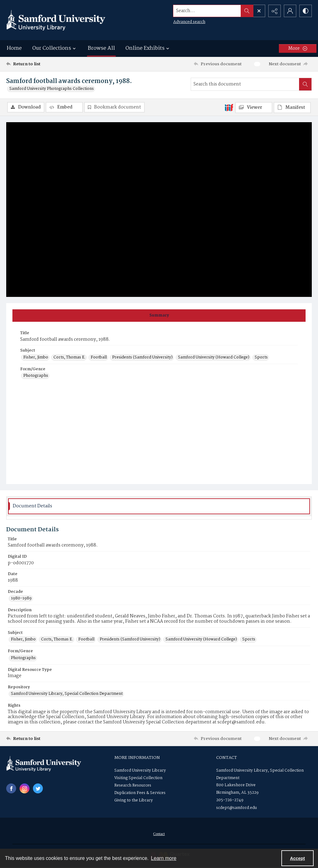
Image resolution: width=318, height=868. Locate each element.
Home (14, 48)
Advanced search (189, 22)
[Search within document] (305, 84)
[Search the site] (207, 11)
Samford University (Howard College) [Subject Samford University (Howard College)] (214, 358)
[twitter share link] (38, 788)
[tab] (159, 316)
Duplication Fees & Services (140, 793)
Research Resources (133, 785)
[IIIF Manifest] (292, 108)
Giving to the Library (134, 800)
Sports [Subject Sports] (261, 358)
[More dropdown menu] (298, 48)
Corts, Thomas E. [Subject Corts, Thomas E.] (69, 358)
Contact (159, 834)
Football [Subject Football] (99, 358)
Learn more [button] (164, 858)
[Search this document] (245, 84)
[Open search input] (259, 11)
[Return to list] (48, 64)
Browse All (101, 48)
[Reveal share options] (275, 11)
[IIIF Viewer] (254, 108)
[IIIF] (229, 107)
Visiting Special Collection (138, 778)
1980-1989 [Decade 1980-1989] (21, 598)
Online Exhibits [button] (148, 48)
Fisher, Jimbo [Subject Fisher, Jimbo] (36, 358)
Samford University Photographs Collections (52, 89)
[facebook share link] (11, 788)
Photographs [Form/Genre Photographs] (36, 376)
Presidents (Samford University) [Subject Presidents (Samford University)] (142, 358)
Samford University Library (140, 771)
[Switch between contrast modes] (306, 11)
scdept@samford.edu (236, 808)
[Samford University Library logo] (56, 20)
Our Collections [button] (55, 48)
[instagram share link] (25, 788)
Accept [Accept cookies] (298, 858)
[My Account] (290, 11)
